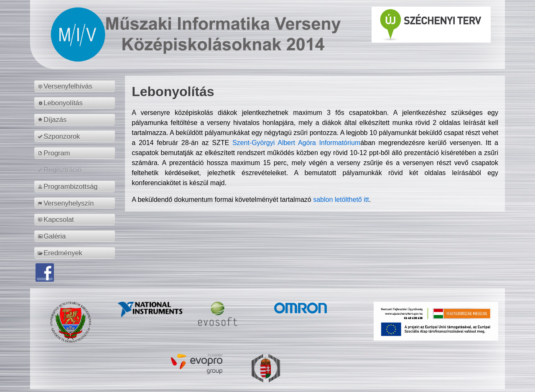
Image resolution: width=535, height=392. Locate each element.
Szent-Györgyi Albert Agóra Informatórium (296, 143)
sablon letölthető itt (341, 200)
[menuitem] (76, 86)
